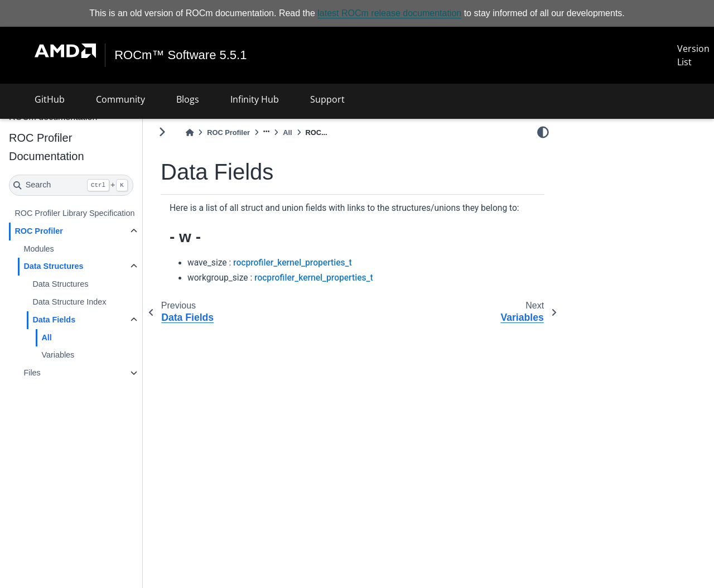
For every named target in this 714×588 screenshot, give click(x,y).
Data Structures (53, 266)
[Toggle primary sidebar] (162, 132)
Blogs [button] (188, 99)
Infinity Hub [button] (255, 99)
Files (32, 373)
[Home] (190, 132)
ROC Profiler (38, 231)
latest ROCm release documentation (389, 13)
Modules (38, 249)
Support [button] (327, 99)
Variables (58, 355)
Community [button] (120, 99)
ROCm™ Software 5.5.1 (180, 55)
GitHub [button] (50, 99)
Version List (693, 55)
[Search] (71, 185)
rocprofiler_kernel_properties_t (293, 263)
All (46, 338)
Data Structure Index (69, 302)
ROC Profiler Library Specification (74, 213)
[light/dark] (543, 132)
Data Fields (54, 320)
